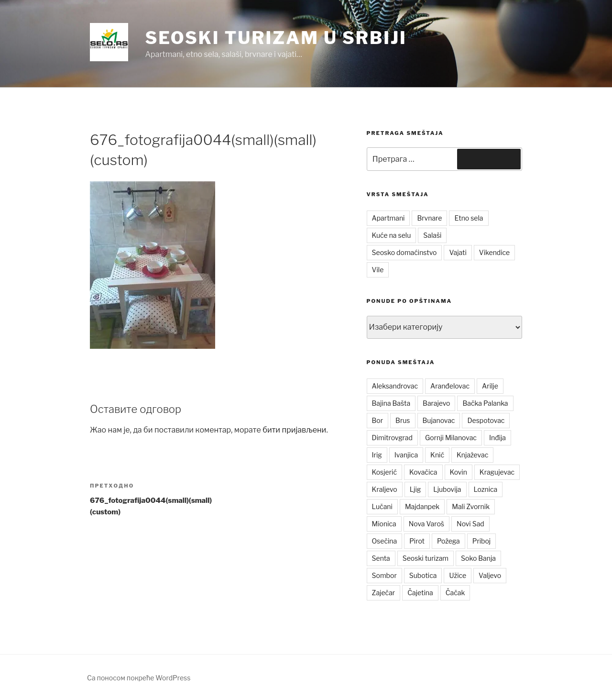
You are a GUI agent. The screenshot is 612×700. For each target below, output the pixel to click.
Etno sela (469, 218)
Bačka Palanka (485, 403)
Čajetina (420, 593)
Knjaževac (472, 455)
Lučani (382, 506)
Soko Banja (478, 558)
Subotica (423, 575)
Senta (381, 558)
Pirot (417, 541)
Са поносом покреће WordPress (139, 678)
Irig (377, 455)
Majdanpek (422, 506)
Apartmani (388, 218)
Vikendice (494, 252)
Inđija (497, 438)
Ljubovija (447, 489)
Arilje (490, 386)
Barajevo (436, 403)
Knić (437, 455)
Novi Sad (470, 524)
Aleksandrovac (395, 386)
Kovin (459, 472)
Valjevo (490, 575)
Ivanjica (406, 455)
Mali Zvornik (471, 506)
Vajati (458, 252)
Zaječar (384, 593)
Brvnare (429, 218)
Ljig (415, 489)
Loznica (486, 489)
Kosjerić (384, 472)
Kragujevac (497, 472)
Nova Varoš (426, 524)
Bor (378, 420)
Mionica (384, 524)
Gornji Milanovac (451, 438)
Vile (378, 270)
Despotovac (486, 420)
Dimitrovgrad (392, 438)
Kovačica (423, 472)
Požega (448, 541)
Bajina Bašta (391, 403)
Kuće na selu (392, 235)
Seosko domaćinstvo (404, 252)
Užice (458, 575)
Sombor (384, 575)
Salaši (432, 235)
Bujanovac (439, 420)
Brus (403, 420)
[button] (109, 42)
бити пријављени (294, 430)
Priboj (482, 541)
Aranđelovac (450, 386)
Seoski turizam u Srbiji (276, 38)
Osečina (385, 541)
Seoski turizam (426, 558)
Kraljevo (385, 489)
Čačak (455, 593)
